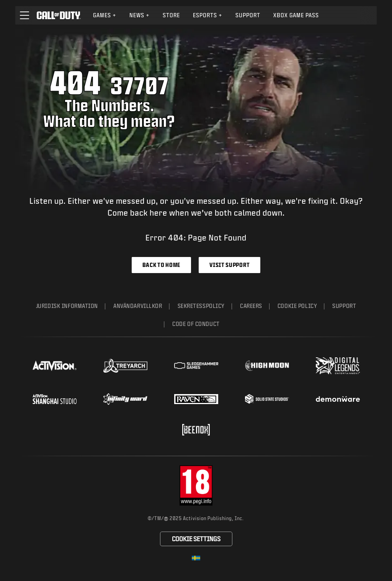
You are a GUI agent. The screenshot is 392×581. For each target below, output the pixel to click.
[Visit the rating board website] (196, 485)
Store (171, 15)
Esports (208, 15)
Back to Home (161, 265)
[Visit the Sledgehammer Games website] (196, 366)
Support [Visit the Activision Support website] (248, 15)
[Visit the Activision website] (55, 366)
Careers (251, 306)
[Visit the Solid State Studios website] (267, 399)
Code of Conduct (196, 324)
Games (105, 15)
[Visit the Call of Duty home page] (59, 15)
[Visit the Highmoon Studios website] (267, 366)
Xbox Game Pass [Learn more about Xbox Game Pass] (296, 15)
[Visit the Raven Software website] (196, 399)
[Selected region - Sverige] (196, 558)
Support (344, 306)
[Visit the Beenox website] (196, 430)
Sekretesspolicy (201, 306)
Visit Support (229, 265)
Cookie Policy (297, 306)
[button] (24, 15)
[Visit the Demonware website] (338, 399)
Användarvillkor (138, 306)
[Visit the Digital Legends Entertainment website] (338, 366)
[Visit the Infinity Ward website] (125, 399)
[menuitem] (105, 15)
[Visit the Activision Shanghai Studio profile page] (55, 399)
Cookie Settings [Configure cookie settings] (196, 539)
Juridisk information (67, 306)
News (140, 15)
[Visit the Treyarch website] (125, 366)
